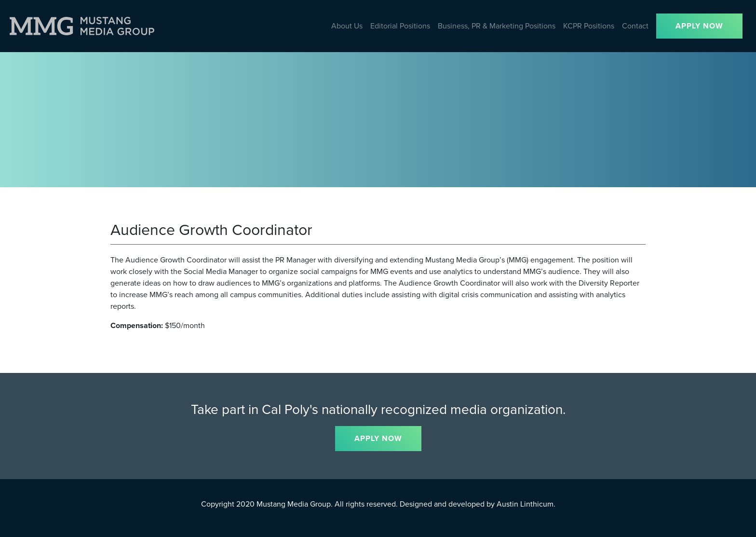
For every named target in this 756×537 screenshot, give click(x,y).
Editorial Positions (400, 26)
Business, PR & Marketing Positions (497, 26)
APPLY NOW (699, 26)
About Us (347, 26)
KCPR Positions (589, 26)
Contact (635, 26)
